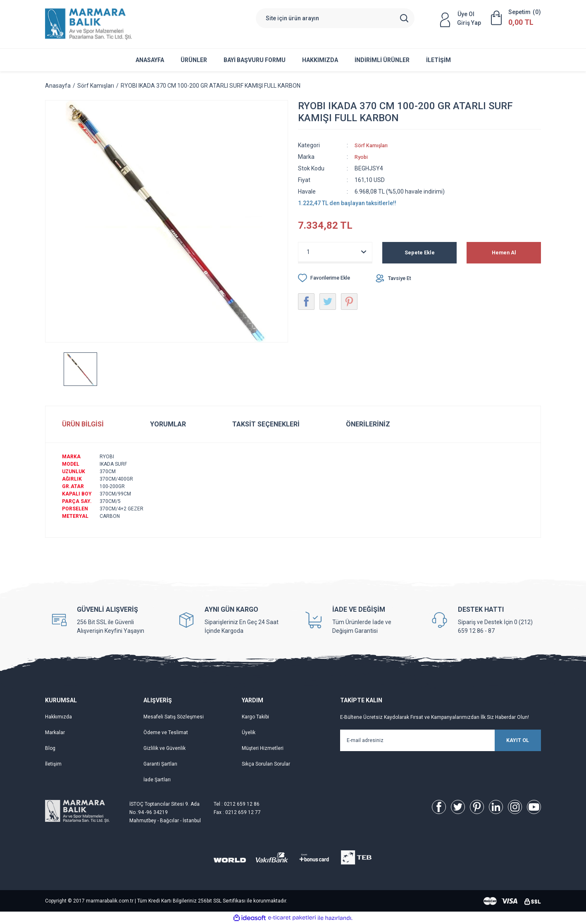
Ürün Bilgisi (83, 424)
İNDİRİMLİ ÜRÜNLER (382, 60)
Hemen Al (504, 253)
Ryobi (362, 157)
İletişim (438, 60)
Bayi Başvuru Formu (255, 60)
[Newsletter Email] (441, 740)
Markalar (55, 732)
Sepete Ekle (420, 253)
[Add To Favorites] (328, 278)
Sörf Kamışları (374, 145)
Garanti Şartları (160, 764)
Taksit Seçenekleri (266, 424)
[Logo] (88, 24)
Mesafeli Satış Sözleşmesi (174, 717)
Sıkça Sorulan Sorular (266, 764)
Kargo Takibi (255, 717)
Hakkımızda (320, 60)
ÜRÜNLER (194, 60)
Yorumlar (168, 424)
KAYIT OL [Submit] (504, 740)
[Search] (335, 18)
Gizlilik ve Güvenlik (164, 748)
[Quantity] (335, 252)
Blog (50, 748)
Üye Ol (466, 14)
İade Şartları (157, 780)
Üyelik (249, 732)
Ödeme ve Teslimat (166, 732)
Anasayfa (150, 60)
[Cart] (516, 18)
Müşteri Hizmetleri (263, 748)
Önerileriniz (368, 424)
